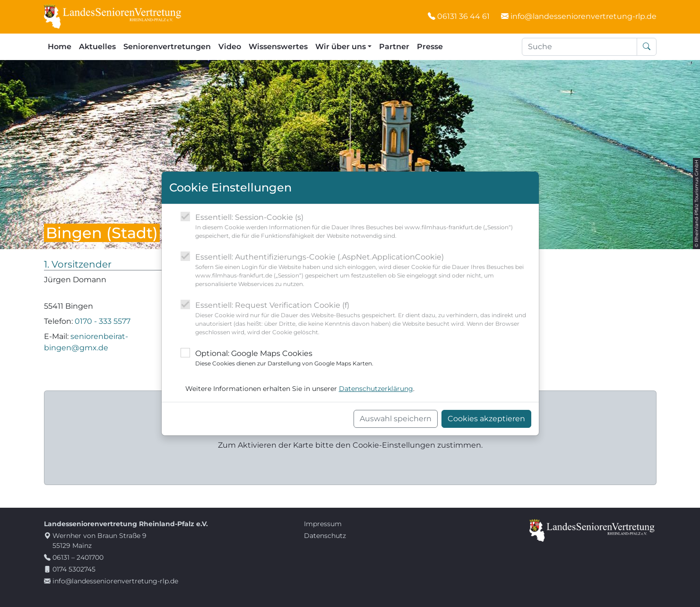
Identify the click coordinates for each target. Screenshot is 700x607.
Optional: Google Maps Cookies (284, 358)
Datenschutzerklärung (376, 389)
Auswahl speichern (396, 419)
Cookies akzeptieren (486, 419)
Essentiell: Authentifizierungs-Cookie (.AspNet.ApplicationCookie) (363, 270)
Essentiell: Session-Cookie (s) (363, 226)
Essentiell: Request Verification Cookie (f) (363, 319)
